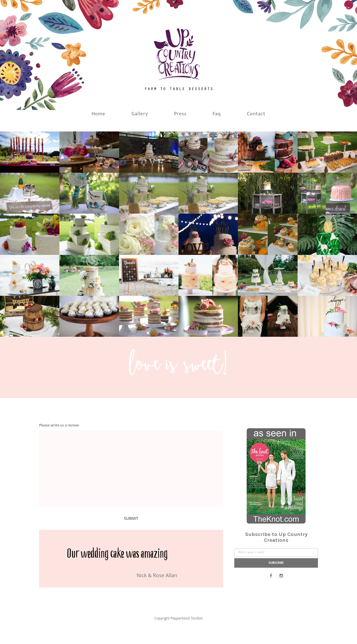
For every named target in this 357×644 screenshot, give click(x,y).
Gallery (140, 122)
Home (99, 122)
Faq (217, 122)
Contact (256, 122)
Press (180, 122)
